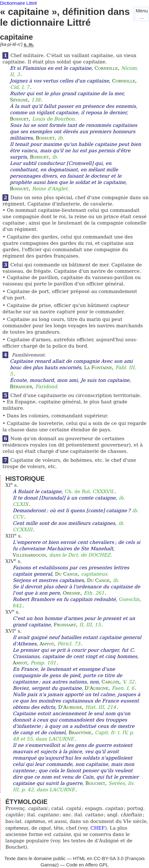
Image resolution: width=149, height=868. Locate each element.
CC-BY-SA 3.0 (109, 858)
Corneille (106, 68)
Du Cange (66, 574)
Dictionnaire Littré (19, 3)
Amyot (47, 644)
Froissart (65, 625)
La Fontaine (98, 368)
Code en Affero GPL (87, 865)
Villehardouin (29, 555)
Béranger (21, 387)
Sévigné (19, 100)
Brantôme (80, 733)
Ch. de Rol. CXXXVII (89, 492)
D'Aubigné (97, 688)
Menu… (142, 14)
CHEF (98, 828)
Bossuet (19, 119)
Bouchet (95, 783)
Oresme (72, 593)
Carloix (110, 682)
